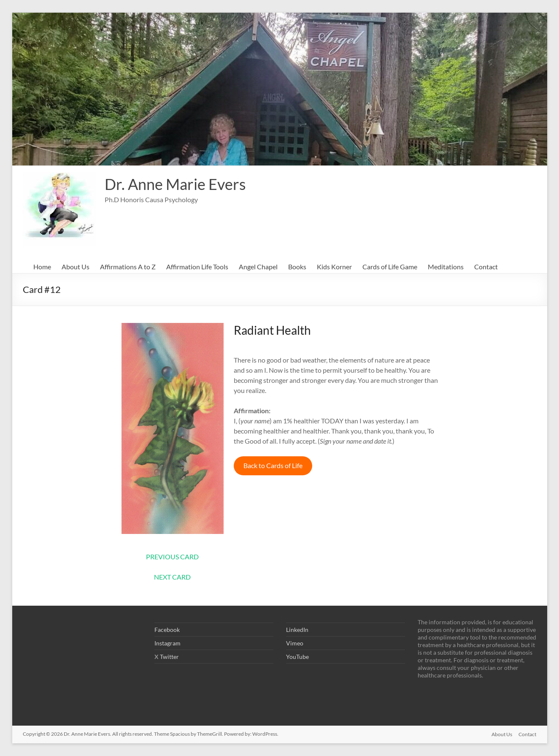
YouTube (297, 657)
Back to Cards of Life (273, 465)
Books (297, 267)
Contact (486, 267)
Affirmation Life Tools (197, 267)
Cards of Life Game (390, 267)
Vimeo (295, 643)
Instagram (167, 643)
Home (42, 267)
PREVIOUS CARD (172, 557)
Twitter (169, 657)
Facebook (167, 630)
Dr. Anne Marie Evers (175, 184)
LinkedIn (297, 630)
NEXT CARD (172, 577)
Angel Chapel (258, 267)
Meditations (446, 267)
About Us (76, 267)
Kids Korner (334, 267)
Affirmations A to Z (128, 267)
